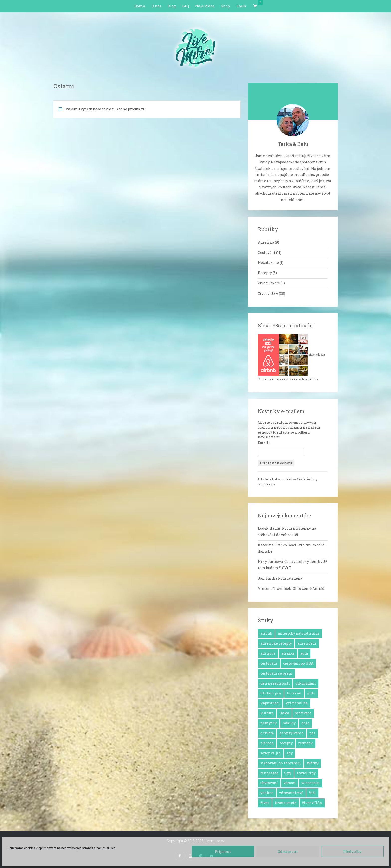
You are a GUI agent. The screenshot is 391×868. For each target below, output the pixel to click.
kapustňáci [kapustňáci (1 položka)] (270, 703)
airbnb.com (312, 379)
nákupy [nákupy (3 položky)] (289, 723)
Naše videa (205, 6)
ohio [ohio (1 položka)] (305, 723)
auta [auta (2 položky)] (304, 653)
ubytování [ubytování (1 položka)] (269, 783)
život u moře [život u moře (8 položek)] (286, 803)
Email (264, 443)
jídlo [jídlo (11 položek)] (311, 693)
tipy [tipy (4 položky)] (288, 773)
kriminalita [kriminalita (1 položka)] (297, 703)
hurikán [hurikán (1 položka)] (294, 693)
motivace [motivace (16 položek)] (303, 713)
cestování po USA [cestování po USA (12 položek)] (298, 663)
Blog (172, 6)
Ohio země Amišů (309, 588)
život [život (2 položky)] (265, 803)
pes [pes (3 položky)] (312, 733)
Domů (140, 6)
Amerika (266, 242)
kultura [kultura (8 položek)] (267, 713)
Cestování (267, 252)
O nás (156, 6)
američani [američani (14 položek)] (307, 643)
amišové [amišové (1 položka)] (268, 653)
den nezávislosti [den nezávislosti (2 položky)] (275, 683)
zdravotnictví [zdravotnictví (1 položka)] (291, 793)
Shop (225, 6)
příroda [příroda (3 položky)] (267, 743)
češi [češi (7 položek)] (312, 793)
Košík (242, 6)
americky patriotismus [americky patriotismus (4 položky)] (299, 633)
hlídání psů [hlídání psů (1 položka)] (271, 693)
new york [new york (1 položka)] (269, 723)
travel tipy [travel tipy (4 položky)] (306, 773)
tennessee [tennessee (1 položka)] (269, 773)
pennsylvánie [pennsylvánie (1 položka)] (292, 733)
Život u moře (269, 283)
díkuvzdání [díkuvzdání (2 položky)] (306, 683)
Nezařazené (268, 263)
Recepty (265, 273)
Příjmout (223, 851)
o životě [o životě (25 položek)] (267, 733)
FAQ (185, 6)
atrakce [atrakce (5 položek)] (288, 653)
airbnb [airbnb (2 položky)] (266, 633)
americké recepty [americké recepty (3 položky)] (276, 643)
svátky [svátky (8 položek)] (313, 763)
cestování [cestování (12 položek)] (269, 663)
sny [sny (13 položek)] (290, 753)
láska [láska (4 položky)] (284, 713)
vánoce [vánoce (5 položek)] (290, 783)
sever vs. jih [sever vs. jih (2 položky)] (271, 753)
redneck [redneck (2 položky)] (306, 743)
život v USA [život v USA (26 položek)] (312, 803)
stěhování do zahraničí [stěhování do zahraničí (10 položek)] (281, 763)
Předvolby (352, 851)
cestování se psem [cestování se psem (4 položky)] (276, 673)
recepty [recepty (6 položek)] (286, 743)
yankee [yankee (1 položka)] (267, 793)
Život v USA (268, 294)
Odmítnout (288, 851)
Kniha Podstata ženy (284, 578)
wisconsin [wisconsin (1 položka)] (311, 783)
